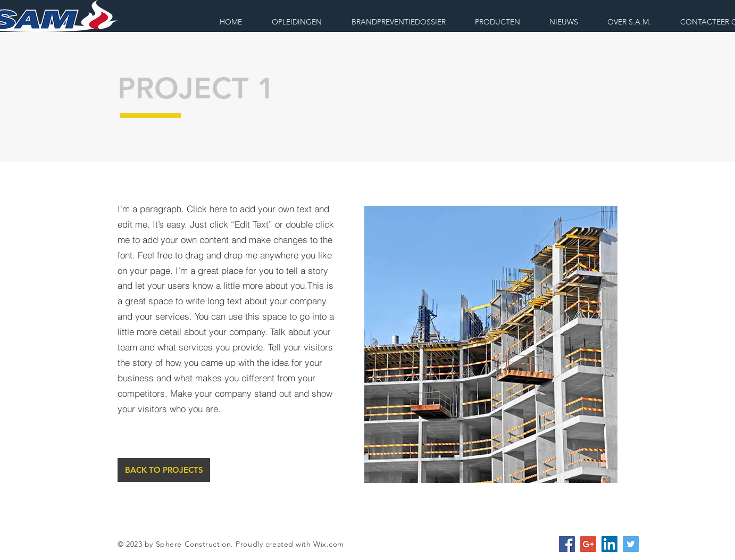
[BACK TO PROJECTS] (164, 470)
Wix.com (329, 544)
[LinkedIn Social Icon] (609, 544)
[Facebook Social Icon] (567, 544)
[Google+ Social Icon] (588, 544)
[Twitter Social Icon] (631, 544)
